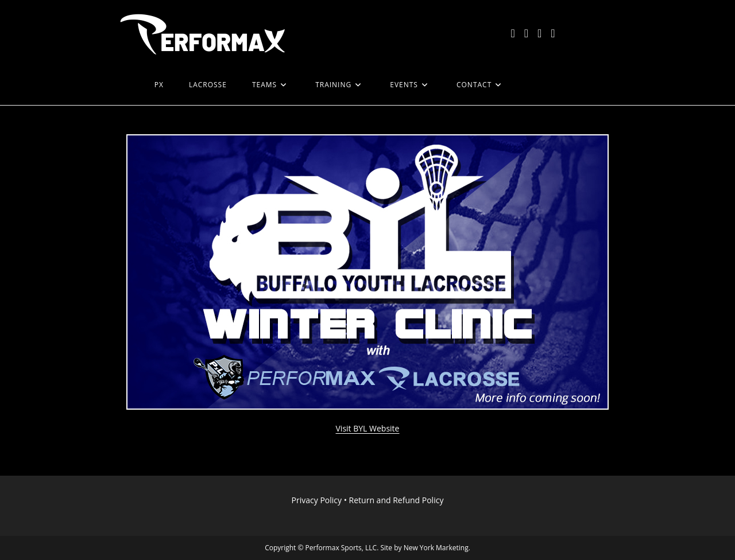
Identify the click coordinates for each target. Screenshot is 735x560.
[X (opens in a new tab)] (512, 33)
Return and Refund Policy (396, 500)
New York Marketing (436, 548)
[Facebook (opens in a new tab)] (526, 33)
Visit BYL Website (368, 428)
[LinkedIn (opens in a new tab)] (553, 33)
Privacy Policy (317, 500)
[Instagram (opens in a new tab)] (539, 33)
